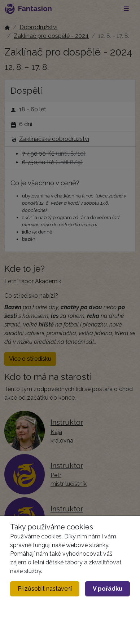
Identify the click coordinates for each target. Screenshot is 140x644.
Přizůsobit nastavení (45, 589)
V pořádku (108, 589)
